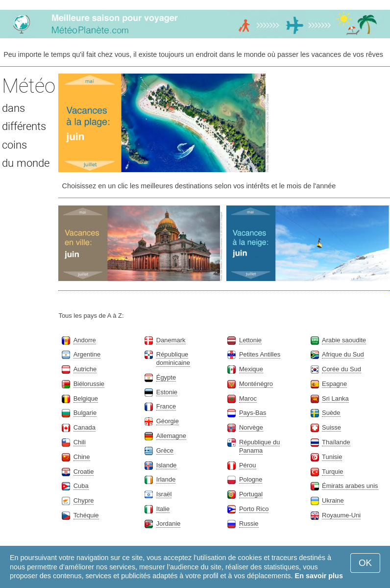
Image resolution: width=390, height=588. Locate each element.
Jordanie (169, 524)
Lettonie (250, 340)
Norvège (251, 427)
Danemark (171, 340)
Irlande (166, 479)
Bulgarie (85, 413)
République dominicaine (173, 358)
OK (365, 563)
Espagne (334, 384)
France (166, 406)
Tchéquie (86, 515)
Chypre (84, 500)
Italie (163, 509)
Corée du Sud (341, 369)
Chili (80, 442)
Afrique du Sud (343, 354)
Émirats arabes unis (350, 486)
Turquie (332, 472)
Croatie (84, 472)
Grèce (165, 450)
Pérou (248, 465)
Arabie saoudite (344, 340)
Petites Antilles (260, 354)
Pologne (251, 479)
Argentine (87, 354)
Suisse (331, 427)
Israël (164, 494)
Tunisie (332, 457)
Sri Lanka (335, 398)
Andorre (85, 340)
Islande (167, 465)
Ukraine (333, 500)
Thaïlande (336, 442)
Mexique (251, 369)
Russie (249, 524)
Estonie (167, 392)
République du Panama (260, 446)
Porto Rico (254, 509)
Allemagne (171, 436)
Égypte (166, 377)
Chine (82, 457)
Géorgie (168, 421)
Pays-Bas (253, 413)
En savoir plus (319, 576)
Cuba (81, 486)
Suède (331, 413)
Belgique (86, 398)
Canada (85, 427)
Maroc (248, 398)
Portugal (251, 494)
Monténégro (256, 384)
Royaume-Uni (341, 515)
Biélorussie (89, 384)
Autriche (85, 369)
